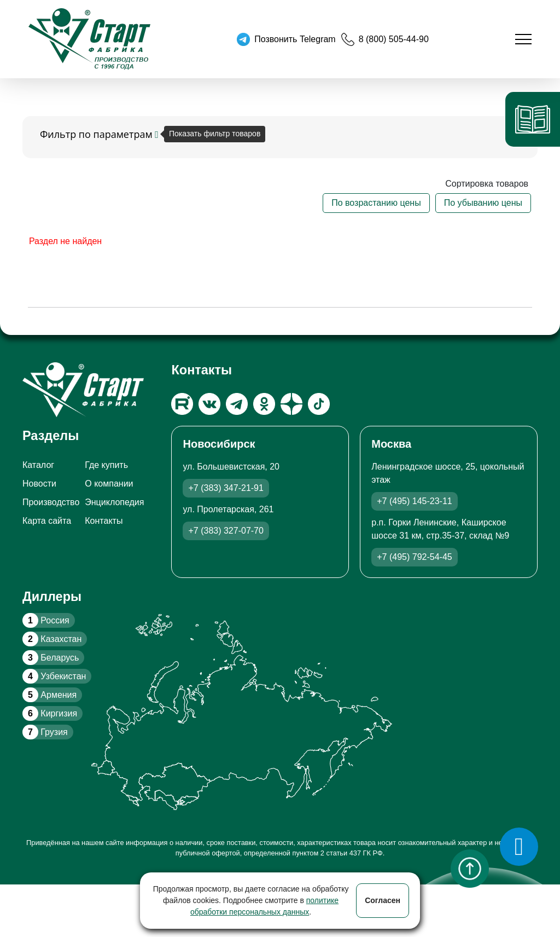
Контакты (104, 521)
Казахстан (52, 639)
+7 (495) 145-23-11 (414, 501)
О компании (109, 484)
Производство (51, 502)
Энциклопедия (114, 502)
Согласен (383, 900)
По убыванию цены (483, 203)
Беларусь (51, 658)
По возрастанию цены (376, 203)
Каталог (38, 465)
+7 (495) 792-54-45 (414, 557)
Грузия (45, 732)
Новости (39, 484)
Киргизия (50, 713)
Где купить (106, 465)
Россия (46, 620)
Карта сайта (47, 521)
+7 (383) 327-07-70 (226, 531)
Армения (49, 695)
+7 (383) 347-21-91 (226, 488)
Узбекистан (54, 676)
